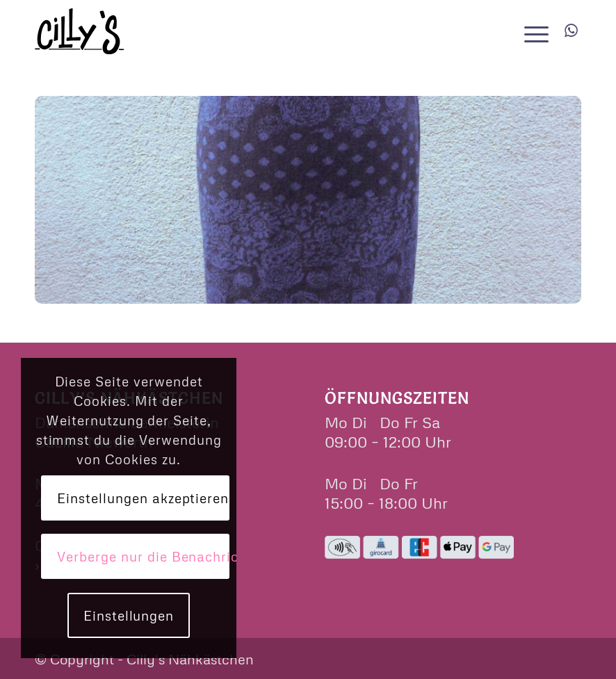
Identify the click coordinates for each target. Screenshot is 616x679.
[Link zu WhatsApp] (571, 31)
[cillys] (79, 31)
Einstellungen (129, 615)
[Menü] (533, 31)
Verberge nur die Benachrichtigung (143, 556)
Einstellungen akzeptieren (143, 498)
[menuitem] (533, 31)
